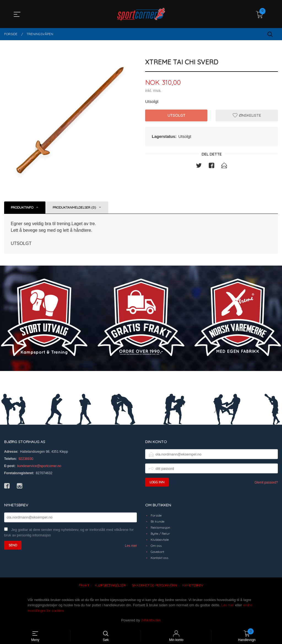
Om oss (156, 546)
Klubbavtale (160, 540)
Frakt (84, 585)
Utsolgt (176, 116)
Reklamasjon (160, 527)
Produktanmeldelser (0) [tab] (74, 207)
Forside (156, 515)
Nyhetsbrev (193, 585)
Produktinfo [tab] (22, 207)
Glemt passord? (266, 482)
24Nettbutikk (151, 620)
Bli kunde (158, 521)
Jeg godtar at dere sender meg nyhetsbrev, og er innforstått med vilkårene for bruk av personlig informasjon (69, 533)
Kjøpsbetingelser (110, 585)
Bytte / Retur (160, 534)
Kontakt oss (159, 558)
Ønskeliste (247, 116)
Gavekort (157, 552)
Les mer (131, 546)
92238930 (26, 459)
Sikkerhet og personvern (154, 585)
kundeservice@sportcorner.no (39, 466)
